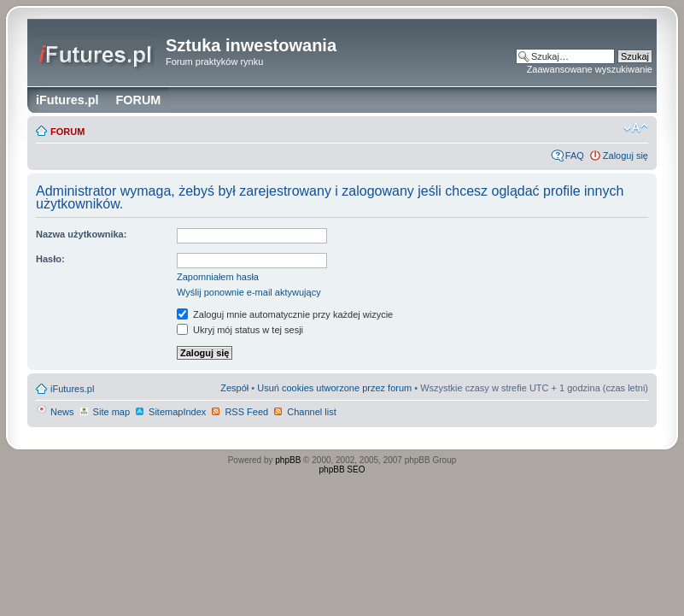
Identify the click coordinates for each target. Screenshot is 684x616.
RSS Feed (239, 412)
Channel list (304, 412)
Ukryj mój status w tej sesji (240, 330)
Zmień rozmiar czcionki (636, 128)
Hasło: (50, 259)
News (55, 412)
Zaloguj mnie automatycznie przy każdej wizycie (285, 314)
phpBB (288, 460)
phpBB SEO (342, 469)
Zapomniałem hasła (218, 277)
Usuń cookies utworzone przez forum (334, 388)
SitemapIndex (170, 412)
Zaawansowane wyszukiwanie (590, 69)
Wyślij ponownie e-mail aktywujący (249, 292)
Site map (104, 412)
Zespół (234, 388)
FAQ (575, 155)
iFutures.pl (72, 389)
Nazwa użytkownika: (81, 234)
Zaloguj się (626, 155)
